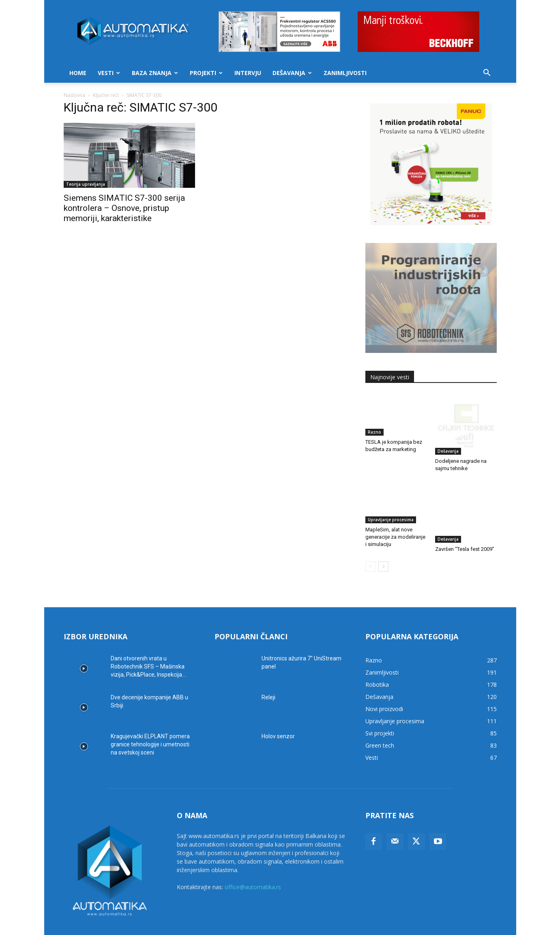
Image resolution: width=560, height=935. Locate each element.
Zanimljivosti (345, 73)
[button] (487, 74)
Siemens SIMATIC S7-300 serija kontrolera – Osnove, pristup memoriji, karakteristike (124, 208)
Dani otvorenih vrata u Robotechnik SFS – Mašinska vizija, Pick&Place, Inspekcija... (148, 643)
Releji (268, 673)
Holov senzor (278, 712)
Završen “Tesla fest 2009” (465, 510)
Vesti (109, 73)
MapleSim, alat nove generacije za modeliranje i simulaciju (395, 518)
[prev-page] (370, 543)
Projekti (206, 73)
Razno (374, 432)
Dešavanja (292, 73)
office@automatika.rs (253, 863)
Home (78, 73)
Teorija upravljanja (86, 184)
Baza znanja (155, 73)
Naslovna (74, 95)
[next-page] (383, 543)
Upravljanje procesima (391, 501)
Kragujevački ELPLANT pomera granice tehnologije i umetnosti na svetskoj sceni (150, 720)
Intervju (248, 73)
